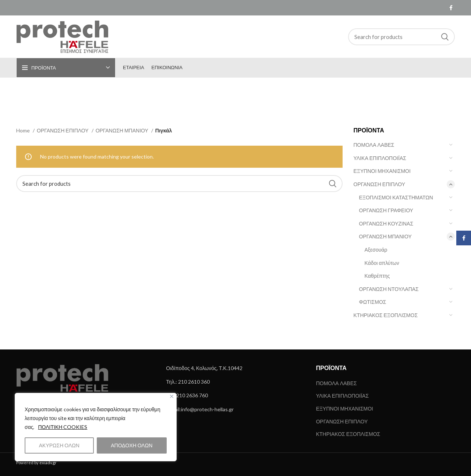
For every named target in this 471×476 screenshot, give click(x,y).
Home (24, 130)
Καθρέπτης (377, 276)
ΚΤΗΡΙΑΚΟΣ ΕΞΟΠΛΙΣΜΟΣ (386, 315)
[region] (96, 427)
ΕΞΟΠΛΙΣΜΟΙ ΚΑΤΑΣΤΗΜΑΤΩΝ (396, 197)
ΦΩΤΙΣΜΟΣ (373, 302)
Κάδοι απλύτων (382, 263)
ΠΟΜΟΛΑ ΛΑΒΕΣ (374, 145)
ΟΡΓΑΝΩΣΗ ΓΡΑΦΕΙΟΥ (386, 210)
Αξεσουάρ (376, 250)
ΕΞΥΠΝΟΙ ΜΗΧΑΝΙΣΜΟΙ (382, 171)
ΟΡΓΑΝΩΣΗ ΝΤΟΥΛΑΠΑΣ (389, 289)
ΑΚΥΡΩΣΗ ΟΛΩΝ (59, 445)
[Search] (401, 37)
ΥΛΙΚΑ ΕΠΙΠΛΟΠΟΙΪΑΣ (380, 158)
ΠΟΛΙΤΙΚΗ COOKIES (63, 427)
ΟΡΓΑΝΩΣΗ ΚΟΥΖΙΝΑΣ (386, 223)
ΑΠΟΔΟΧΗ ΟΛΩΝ (132, 445)
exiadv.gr (48, 463)
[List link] (235, 368)
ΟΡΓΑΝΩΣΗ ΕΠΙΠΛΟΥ (380, 184)
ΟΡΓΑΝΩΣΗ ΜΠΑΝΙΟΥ (385, 236)
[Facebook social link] (451, 8)
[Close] (172, 396)
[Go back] (200, 95)
